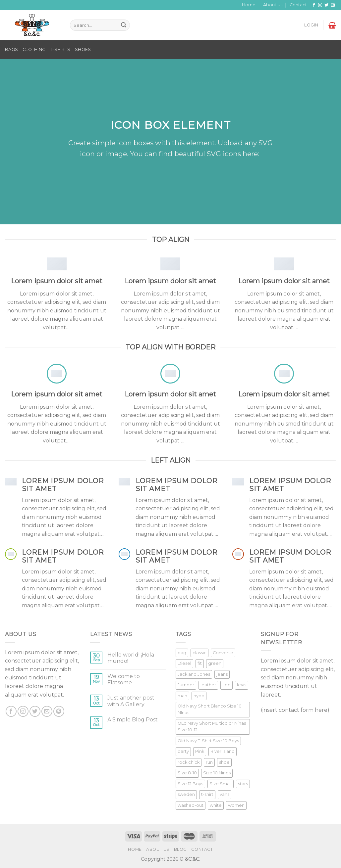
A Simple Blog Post (133, 720)
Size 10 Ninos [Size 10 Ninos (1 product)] (217, 773)
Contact (298, 5)
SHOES (83, 49)
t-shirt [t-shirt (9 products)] (207, 794)
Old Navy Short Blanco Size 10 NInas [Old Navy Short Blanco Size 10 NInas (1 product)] (210, 709)
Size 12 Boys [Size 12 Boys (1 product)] (190, 784)
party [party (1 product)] (183, 751)
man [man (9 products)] (182, 696)
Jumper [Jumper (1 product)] (186, 685)
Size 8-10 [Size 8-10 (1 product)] (187, 773)
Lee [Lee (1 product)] (227, 685)
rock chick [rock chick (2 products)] (189, 762)
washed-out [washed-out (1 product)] (191, 805)
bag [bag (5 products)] (182, 653)
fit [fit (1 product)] (200, 663)
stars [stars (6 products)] (243, 784)
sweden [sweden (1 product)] (186, 794)
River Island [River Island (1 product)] (223, 751)
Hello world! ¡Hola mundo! (131, 658)
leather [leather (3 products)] (208, 685)
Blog (180, 849)
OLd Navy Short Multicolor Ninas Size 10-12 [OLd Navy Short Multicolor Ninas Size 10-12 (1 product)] (212, 727)
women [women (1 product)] (236, 805)
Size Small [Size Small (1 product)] (221, 784)
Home (249, 5)
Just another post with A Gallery (131, 701)
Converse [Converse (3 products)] (223, 653)
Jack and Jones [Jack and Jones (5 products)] (194, 674)
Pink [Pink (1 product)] (200, 751)
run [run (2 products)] (209, 762)
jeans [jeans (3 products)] (222, 674)
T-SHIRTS (60, 49)
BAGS (11, 49)
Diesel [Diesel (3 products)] (184, 663)
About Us (273, 5)
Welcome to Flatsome (124, 679)
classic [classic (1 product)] (199, 653)
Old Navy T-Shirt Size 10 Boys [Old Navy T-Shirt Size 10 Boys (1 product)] (208, 741)
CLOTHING (34, 49)
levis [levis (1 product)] (242, 685)
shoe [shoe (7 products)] (224, 762)
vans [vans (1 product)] (225, 794)
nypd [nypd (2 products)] (199, 696)
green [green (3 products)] (215, 663)
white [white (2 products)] (216, 805)
